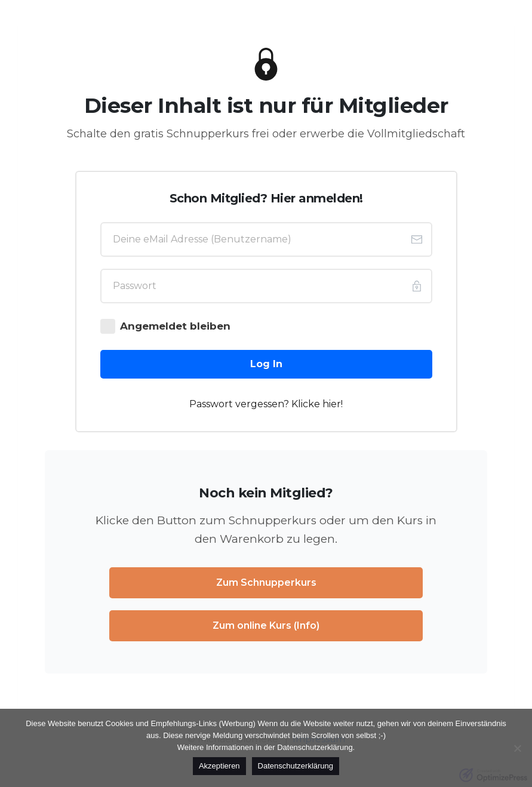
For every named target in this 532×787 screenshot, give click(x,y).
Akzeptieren (219, 766)
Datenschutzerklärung (296, 766)
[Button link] (266, 364)
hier (332, 404)
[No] (517, 748)
